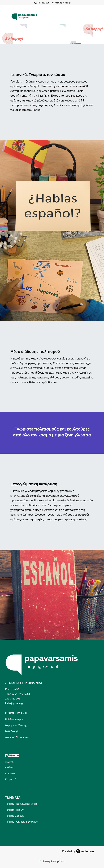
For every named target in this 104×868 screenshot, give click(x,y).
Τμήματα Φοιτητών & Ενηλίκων (22, 822)
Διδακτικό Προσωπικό (17, 737)
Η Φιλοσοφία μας (14, 719)
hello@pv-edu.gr (14, 703)
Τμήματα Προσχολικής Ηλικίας (21, 804)
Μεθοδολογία (12, 731)
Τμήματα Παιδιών (14, 810)
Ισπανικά (10, 773)
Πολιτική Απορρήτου (52, 861)
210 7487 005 (43, 3)
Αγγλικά (9, 762)
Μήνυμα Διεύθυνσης (16, 725)
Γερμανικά (11, 779)
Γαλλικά (9, 768)
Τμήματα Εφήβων (15, 816)
